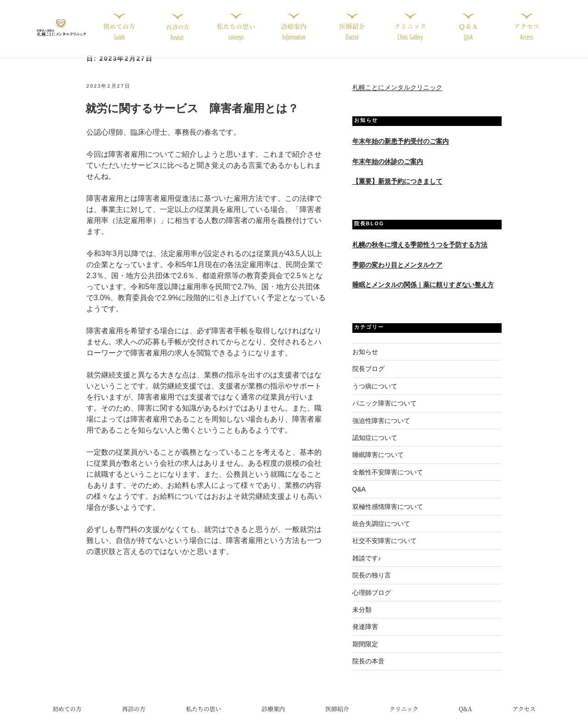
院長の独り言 (372, 585)
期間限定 (365, 654)
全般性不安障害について (388, 482)
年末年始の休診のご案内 (388, 171)
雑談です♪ (367, 568)
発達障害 (365, 637)
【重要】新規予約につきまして (397, 191)
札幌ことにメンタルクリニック (397, 97)
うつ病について (375, 396)
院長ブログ (368, 379)
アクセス (524, 718)
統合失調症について (381, 533)
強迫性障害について (381, 430)
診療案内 (273, 718)
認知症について (375, 447)
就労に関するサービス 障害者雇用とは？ (192, 118)
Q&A (359, 499)
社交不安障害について (384, 551)
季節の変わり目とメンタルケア (397, 274)
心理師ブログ (372, 602)
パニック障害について (384, 413)
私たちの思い (204, 718)
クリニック (404, 718)
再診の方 (134, 718)
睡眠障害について (378, 465)
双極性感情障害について (388, 516)
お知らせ (365, 361)
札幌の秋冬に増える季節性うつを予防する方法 (420, 255)
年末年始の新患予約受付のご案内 (401, 151)
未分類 (362, 619)
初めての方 (67, 718)
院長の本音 (368, 671)
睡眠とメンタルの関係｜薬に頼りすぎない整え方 (423, 294)
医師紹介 (337, 718)
